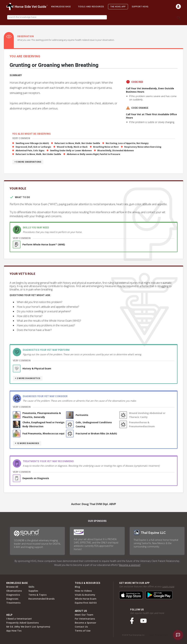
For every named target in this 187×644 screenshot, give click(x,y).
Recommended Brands (41, 599)
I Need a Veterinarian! (19, 619)
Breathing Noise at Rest (106, 147)
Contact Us (81, 627)
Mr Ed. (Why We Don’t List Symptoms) (28, 627)
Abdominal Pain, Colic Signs (30, 151)
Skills (31, 587)
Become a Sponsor (86, 623)
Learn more (168, 586)
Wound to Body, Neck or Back (72, 147)
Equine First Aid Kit (86, 603)
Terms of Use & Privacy (158, 635)
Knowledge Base (61, 7)
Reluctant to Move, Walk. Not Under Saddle (77, 143)
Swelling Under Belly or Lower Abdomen (71, 151)
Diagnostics (13, 595)
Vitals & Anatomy (85, 595)
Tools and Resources (91, 7)
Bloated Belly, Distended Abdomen (116, 151)
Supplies (33, 591)
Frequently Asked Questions (23, 623)
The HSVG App (118, 7)
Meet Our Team (84, 615)
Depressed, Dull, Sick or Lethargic (33, 147)
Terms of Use (83, 631)
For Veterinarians (85, 619)
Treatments (13, 603)
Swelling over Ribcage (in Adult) (32, 143)
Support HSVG (140, 7)
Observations (14, 591)
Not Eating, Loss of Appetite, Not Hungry (127, 143)
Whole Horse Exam (86, 599)
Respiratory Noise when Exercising (143, 147)
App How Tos (14, 631)
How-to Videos (83, 591)
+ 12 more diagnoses (27, 443)
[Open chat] (178, 635)
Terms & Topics (37, 595)
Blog (77, 587)
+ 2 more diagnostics (28, 378)
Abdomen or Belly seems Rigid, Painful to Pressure (93, 154)
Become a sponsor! (130, 565)
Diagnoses (12, 599)
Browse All (12, 587)
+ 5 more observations (28, 162)
